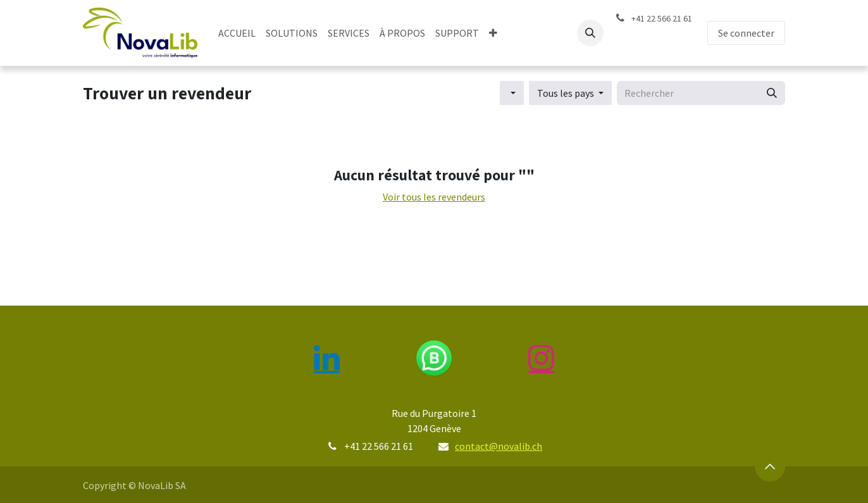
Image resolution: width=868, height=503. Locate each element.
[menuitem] (237, 33)
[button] (590, 33)
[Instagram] (542, 358)
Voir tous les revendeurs (434, 197)
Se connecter (746, 33)
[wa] (434, 358)
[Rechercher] (772, 93)
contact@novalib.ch (499, 446)
